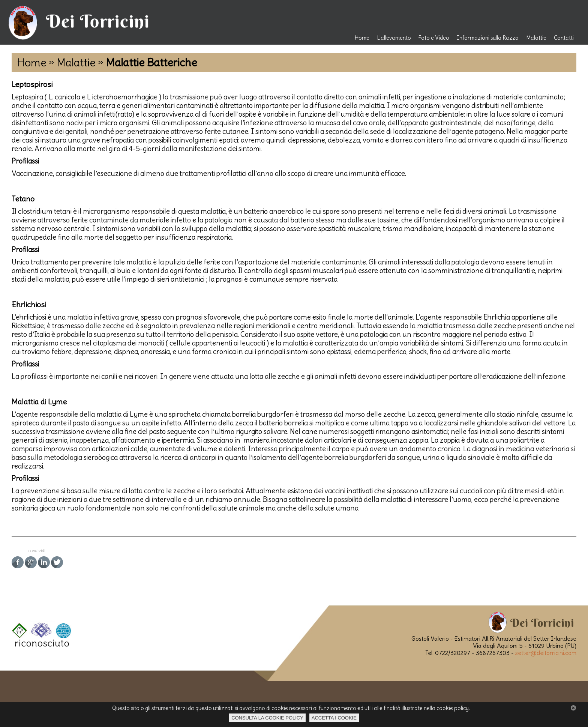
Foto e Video (434, 38)
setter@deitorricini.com (546, 653)
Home (362, 38)
